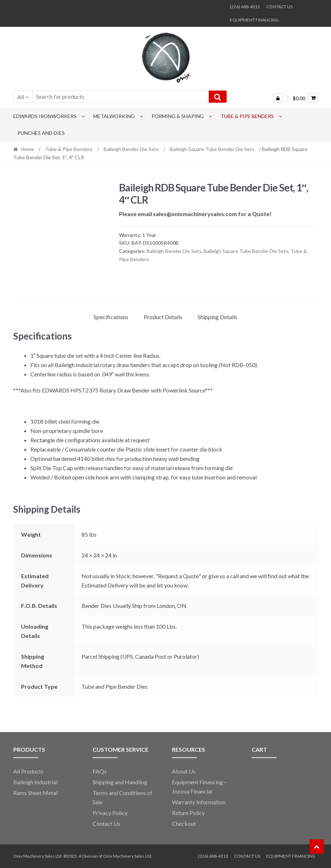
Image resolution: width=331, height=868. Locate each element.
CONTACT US (279, 7)
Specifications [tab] (111, 317)
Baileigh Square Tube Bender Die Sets (212, 149)
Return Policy (188, 813)
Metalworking (114, 116)
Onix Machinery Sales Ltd (127, 856)
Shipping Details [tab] (218, 317)
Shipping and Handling (120, 782)
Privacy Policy (110, 813)
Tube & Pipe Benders (247, 116)
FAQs (100, 771)
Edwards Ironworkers (45, 116)
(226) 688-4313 (245, 7)
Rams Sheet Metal (35, 793)
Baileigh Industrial (35, 782)
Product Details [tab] (163, 317)
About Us (184, 771)
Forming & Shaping (178, 116)
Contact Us (107, 823)
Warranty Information (199, 802)
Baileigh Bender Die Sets (131, 149)
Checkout (184, 823)
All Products (28, 771)
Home (27, 149)
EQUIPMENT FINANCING (254, 20)
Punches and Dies (41, 133)
